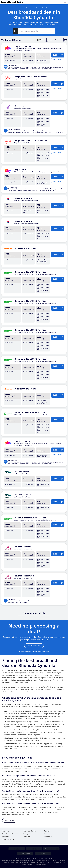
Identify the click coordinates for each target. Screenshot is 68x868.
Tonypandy (27, 837)
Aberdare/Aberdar (30, 831)
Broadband (30, 8)
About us (17, 849)
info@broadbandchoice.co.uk (28, 858)
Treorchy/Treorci (8, 840)
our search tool (49, 690)
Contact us (34, 849)
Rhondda (5, 837)
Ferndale (47, 831)
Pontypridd (27, 834)
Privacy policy (25, 853)
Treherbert (48, 837)
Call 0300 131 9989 (34, 646)
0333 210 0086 (49, 858)
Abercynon (6, 831)
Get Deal (58, 56)
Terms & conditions (51, 849)
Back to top (9, 821)
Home (22, 8)
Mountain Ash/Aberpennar (12, 834)
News (43, 853)
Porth (46, 834)
